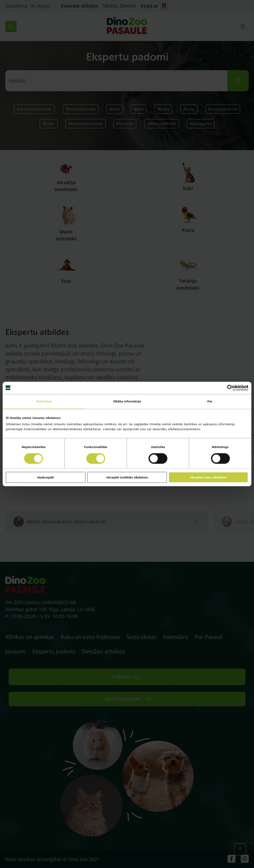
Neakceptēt (46, 477)
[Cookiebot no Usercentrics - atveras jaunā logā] (219, 388)
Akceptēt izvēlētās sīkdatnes (127, 477)
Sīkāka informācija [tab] (127, 401)
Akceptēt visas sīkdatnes (208, 477)
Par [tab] (210, 401)
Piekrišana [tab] (44, 401)
